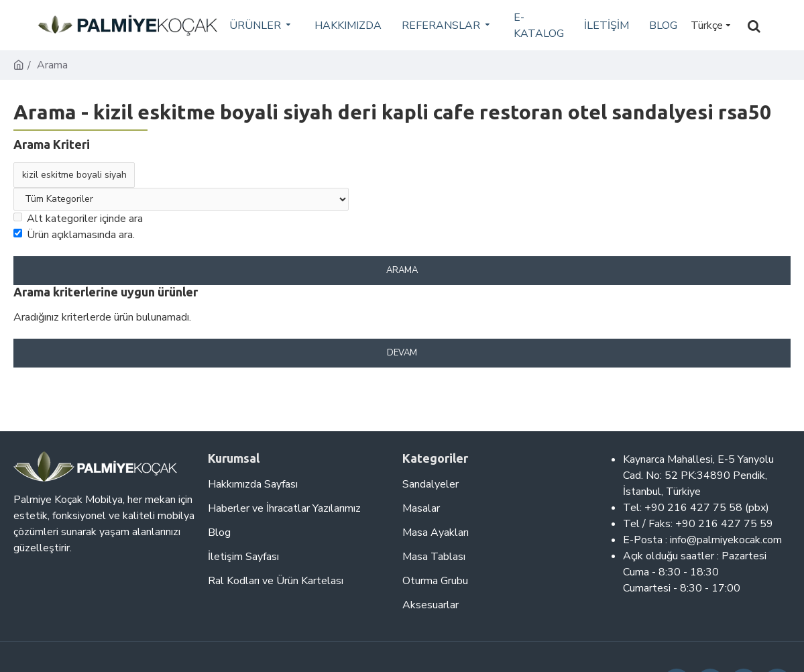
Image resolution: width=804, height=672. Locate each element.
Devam (402, 353)
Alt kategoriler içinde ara (78, 219)
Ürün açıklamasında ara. (74, 235)
